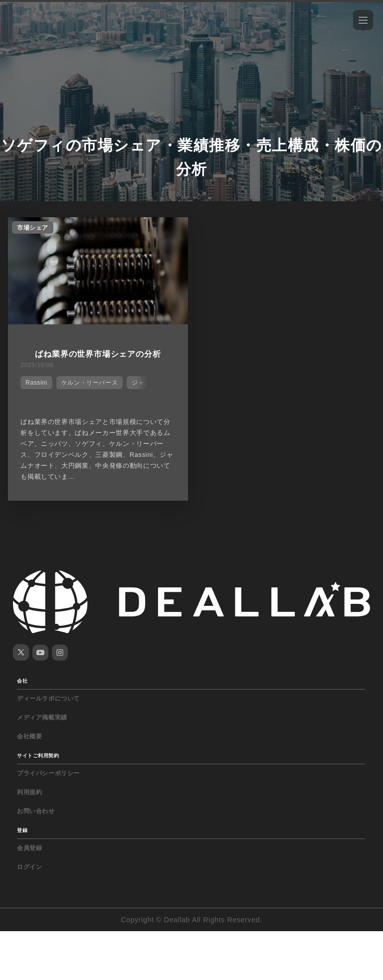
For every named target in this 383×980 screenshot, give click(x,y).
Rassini (36, 383)
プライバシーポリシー (48, 773)
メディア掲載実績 (42, 717)
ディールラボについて (48, 699)
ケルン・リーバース (90, 383)
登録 (22, 830)
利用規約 (29, 792)
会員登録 (29, 848)
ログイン (29, 867)
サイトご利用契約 (38, 756)
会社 (22, 681)
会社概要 (29, 736)
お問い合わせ (36, 811)
